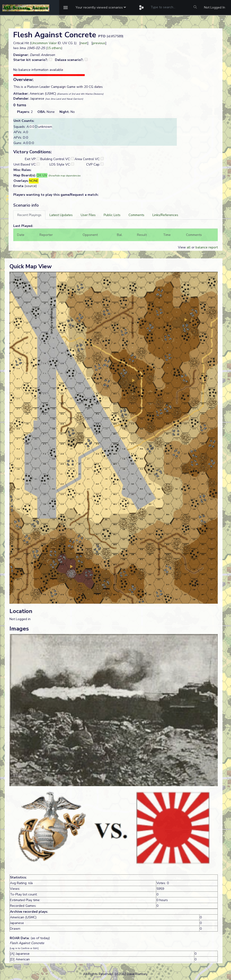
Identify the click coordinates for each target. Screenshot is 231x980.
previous (99, 43)
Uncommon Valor (44, 43)
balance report (207, 247)
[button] (101, 8)
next (84, 43)
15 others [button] (54, 48)
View (182, 247)
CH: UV (42, 175)
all (189, 247)
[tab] (29, 215)
